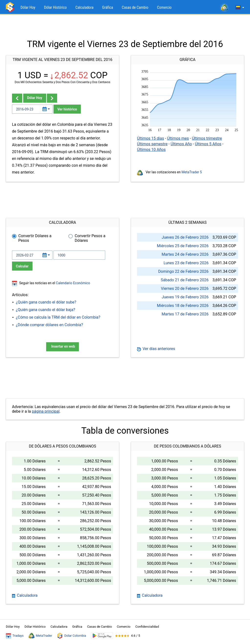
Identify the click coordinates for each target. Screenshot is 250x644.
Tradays (15, 636)
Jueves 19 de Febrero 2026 (185, 297)
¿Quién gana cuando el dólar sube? (46, 302)
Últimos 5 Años (208, 144)
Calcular (22, 266)
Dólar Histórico (55, 7)
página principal (46, 411)
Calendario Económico (73, 283)
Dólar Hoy (28, 7)
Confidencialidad (147, 627)
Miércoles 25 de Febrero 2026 (183, 246)
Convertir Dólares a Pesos (35, 238)
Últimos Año (181, 144)
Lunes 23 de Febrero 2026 (186, 263)
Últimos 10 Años (151, 150)
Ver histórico (67, 109)
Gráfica (108, 7)
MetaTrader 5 (192, 172)
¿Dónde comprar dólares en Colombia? (49, 325)
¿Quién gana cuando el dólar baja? (46, 310)
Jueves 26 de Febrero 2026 (185, 237)
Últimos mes (178, 138)
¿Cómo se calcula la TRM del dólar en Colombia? (58, 317)
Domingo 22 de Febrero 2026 (183, 271)
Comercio (164, 7)
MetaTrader (40, 636)
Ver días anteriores (156, 349)
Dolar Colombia (71, 636)
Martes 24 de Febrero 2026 (185, 254)
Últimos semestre (152, 144)
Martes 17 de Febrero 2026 (185, 314)
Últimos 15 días (151, 138)
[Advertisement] (125, 27)
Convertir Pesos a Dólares (90, 238)
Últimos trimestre (207, 138)
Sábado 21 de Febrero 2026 (185, 280)
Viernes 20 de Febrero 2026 (185, 288)
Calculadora (84, 7)
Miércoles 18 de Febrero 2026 (183, 306)
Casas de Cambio (135, 7)
